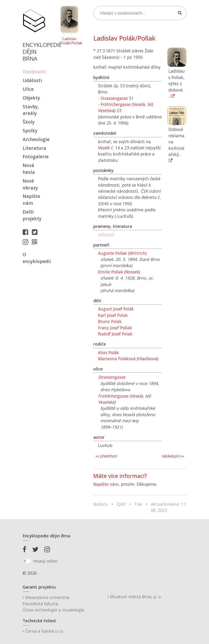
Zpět (121, 504)
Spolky (30, 131)
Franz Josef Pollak (115, 328)
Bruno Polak (110, 321)
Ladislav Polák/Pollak (69, 41)
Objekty (31, 98)
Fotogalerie (34, 157)
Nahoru (101, 504)
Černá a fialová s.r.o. (43, 631)
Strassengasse (114, 98)
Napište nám (31, 200)
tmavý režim (45, 561)
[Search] (140, 13)
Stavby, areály (31, 110)
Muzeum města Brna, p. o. (135, 597)
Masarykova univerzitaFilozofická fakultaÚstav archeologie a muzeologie (53, 604)
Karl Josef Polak (113, 315)
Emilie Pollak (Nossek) (119, 272)
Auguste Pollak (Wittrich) (122, 253)
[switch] (27, 561)
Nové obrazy (30, 184)
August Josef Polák (116, 309)
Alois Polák (109, 352)
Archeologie (34, 139)
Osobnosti (34, 72)
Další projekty (32, 215)
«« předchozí (106, 456)
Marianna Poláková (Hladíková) (128, 359)
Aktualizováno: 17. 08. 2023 (169, 507)
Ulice (28, 89)
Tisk (138, 504)
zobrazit (106, 234)
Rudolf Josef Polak (115, 334)
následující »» (173, 456)
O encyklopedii (34, 258)
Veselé (104, 148)
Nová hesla (29, 169)
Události (32, 80)
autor (99, 437)
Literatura (34, 148)
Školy (29, 122)
